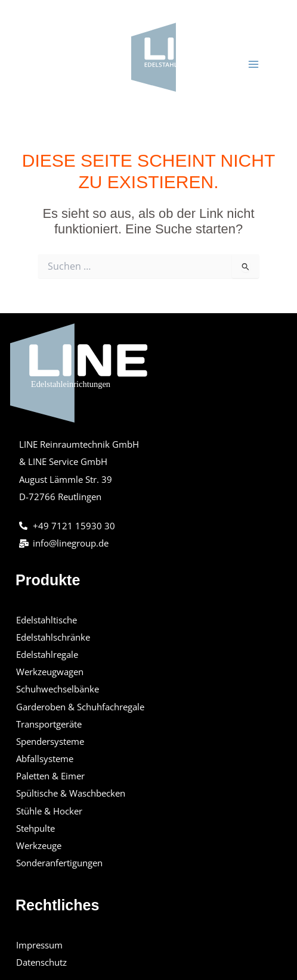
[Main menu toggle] (253, 64)
